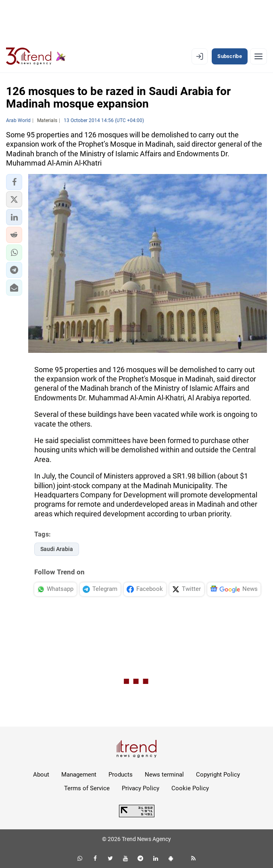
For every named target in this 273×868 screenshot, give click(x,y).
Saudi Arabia (57, 549)
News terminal (164, 775)
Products (121, 775)
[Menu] (258, 56)
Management (79, 775)
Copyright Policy (218, 775)
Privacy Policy (141, 788)
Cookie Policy (190, 788)
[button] (14, 182)
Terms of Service (87, 788)
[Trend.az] (36, 56)
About (41, 775)
